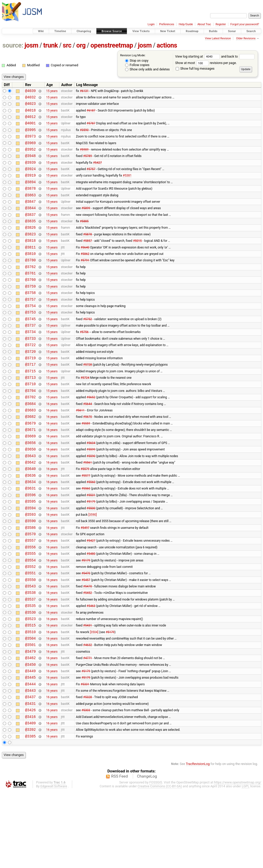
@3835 (30, 237)
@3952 (30, 157)
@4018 (30, 113)
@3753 (30, 339)
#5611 (80, 448)
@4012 (30, 120)
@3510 (30, 696)
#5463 (91, 667)
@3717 (30, 397)
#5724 (85, 412)
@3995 (30, 135)
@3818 (30, 259)
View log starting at (198, 56)
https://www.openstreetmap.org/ (238, 859)
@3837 (30, 230)
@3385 (30, 813)
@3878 (30, 201)
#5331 (85, 755)
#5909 (84, 157)
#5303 (86, 784)
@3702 (30, 434)
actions (167, 45)
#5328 (88, 769)
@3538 (30, 653)
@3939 (30, 172)
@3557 (30, 594)
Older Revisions (246, 38)
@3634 (30, 529)
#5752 (88, 346)
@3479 (30, 718)
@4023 (30, 106)
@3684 (30, 441)
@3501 (30, 711)
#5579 (85, 514)
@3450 (30, 733)
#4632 (88, 711)
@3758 (30, 317)
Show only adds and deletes (147, 69)
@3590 (30, 572)
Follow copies (137, 65)
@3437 (30, 769)
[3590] (93, 565)
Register (221, 24)
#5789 (88, 164)
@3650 (30, 492)
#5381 (127, 186)
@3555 (30, 609)
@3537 (30, 660)
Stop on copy (137, 61)
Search (251, 31)
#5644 (88, 441)
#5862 (85, 273)
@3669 (30, 478)
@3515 (30, 689)
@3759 (30, 310)
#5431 (88, 689)
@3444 (30, 755)
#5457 (86, 638)
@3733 (30, 368)
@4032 (30, 99)
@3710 (30, 419)
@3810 (30, 274)
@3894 (30, 193)
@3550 (30, 638)
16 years (52, 441)
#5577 (86, 521)
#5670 (88, 456)
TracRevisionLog (198, 841)
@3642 (30, 507)
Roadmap (192, 31)
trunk (50, 45)
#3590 (84, 135)
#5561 (88, 507)
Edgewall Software (54, 863)
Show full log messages (195, 68)
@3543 (30, 645)
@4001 (30, 128)
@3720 (30, 383)
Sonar (232, 31)
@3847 (30, 215)
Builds (213, 31)
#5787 (91, 128)
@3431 (30, 777)
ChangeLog (147, 853)
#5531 (91, 543)
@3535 (30, 667)
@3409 (30, 798)
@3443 (30, 762)
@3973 (30, 142)
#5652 (91, 434)
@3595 (30, 551)
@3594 (30, 558)
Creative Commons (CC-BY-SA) (160, 863)
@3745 (30, 347)
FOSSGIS (156, 859)
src (67, 45)
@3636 (30, 521)
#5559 (86, 463)
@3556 (30, 602)
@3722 (30, 376)
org (81, 45)
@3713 (30, 412)
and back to (238, 56)
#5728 (88, 398)
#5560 (91, 529)
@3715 (30, 405)
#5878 (88, 252)
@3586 (30, 580)
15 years (52, 91)
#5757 (91, 179)
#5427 (97, 171)
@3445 (30, 747)
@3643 (30, 500)
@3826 (30, 244)
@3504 (30, 704)
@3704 (30, 427)
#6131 (84, 91)
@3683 (30, 449)
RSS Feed (120, 853)
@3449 (30, 740)
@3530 (30, 675)
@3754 (30, 332)
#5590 (91, 500)
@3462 (30, 726)
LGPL (246, 863)
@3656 (30, 485)
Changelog (84, 31)
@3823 (30, 252)
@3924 (30, 179)
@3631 (30, 536)
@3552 (30, 624)
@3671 (30, 470)
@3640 (30, 514)
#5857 (88, 259)
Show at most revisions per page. (206, 63)
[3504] (94, 696)
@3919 (30, 186)
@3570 (30, 587)
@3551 (30, 631)
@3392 (30, 806)
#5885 (84, 237)
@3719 (30, 390)
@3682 (30, 456)
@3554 (30, 616)
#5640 (85, 266)
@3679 (30, 463)
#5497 (85, 580)
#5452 (88, 653)
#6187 (91, 113)
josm (31, 45)
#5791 (85, 281)
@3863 (30, 208)
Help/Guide (186, 24)
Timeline (60, 31)
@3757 (30, 325)
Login (151, 24)
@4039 (30, 91)
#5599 (91, 492)
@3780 (30, 281)
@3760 (30, 303)
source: (13, 45)
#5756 (84, 361)
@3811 (30, 266)
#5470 (86, 631)
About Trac (204, 24)
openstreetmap (112, 45)
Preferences (167, 24)
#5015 (137, 259)
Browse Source (112, 31)
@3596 (30, 543)
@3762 (30, 288)
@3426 (30, 784)
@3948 (30, 164)
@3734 (30, 361)
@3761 (30, 295)
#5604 (91, 485)
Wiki (41, 31)
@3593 (30, 565)
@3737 (30, 354)
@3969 (30, 150)
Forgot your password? (245, 24)
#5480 (91, 609)
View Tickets (141, 31)
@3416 (30, 791)
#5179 (91, 551)
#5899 (86, 223)
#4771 (88, 726)
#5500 (91, 558)
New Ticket (168, 31)
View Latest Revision (218, 38)
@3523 (30, 682)
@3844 (30, 222)
